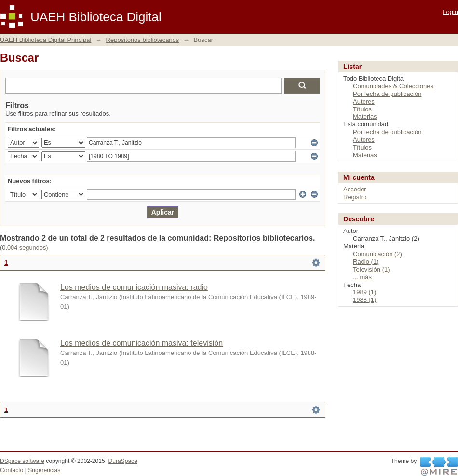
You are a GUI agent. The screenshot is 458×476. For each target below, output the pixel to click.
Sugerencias (44, 470)
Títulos (362, 109)
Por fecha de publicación (387, 94)
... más (362, 277)
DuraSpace (122, 461)
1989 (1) (364, 292)
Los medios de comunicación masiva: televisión (141, 343)
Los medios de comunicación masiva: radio (134, 287)
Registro (355, 197)
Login (450, 12)
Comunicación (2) (377, 254)
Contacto (12, 470)
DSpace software (22, 461)
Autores (364, 102)
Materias (365, 116)
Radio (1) (366, 262)
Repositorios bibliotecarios (143, 40)
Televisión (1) (371, 269)
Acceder (355, 189)
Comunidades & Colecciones (393, 86)
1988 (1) (364, 300)
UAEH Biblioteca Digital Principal (46, 40)
